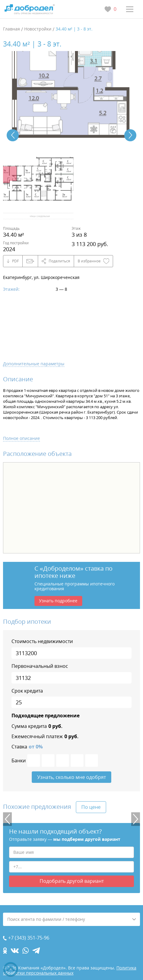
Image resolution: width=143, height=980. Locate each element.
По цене (91, 807)
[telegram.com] (36, 951)
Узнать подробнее (58, 601)
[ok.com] (5, 951)
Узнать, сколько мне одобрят (71, 777)
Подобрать (72, 881)
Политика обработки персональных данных (70, 970)
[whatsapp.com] (26, 951)
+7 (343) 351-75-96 (29, 938)
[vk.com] (15, 951)
